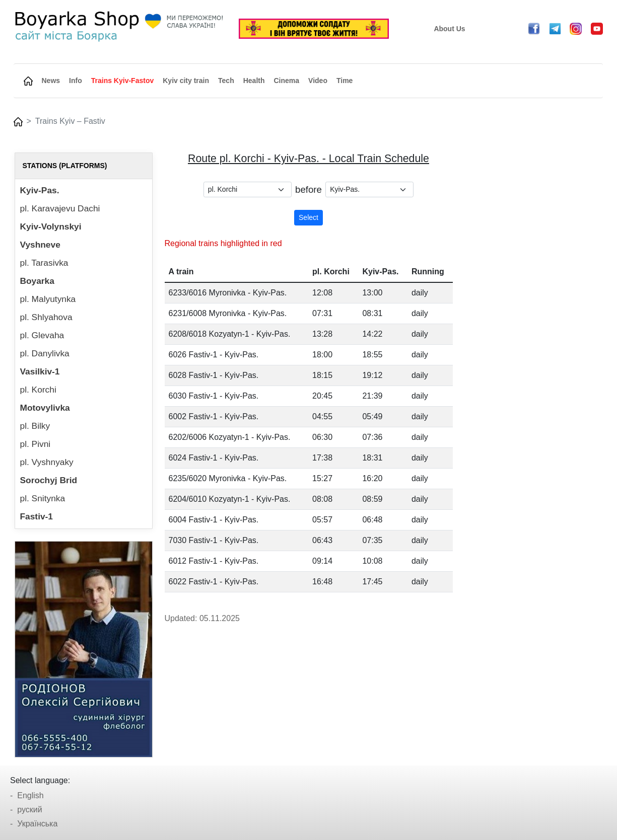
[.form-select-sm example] (248, 189)
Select (308, 217)
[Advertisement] (534, 303)
